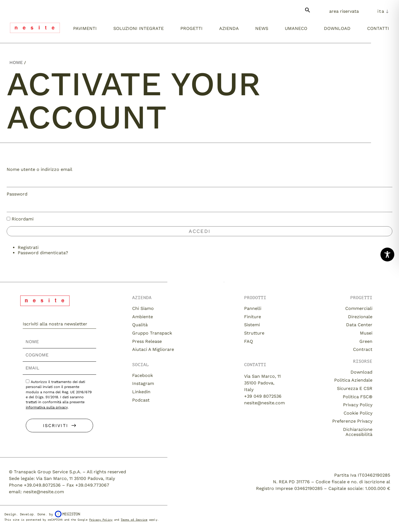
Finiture (253, 317)
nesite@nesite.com (264, 403)
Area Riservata (344, 11)
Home (16, 62)
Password (17, 194)
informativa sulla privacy (47, 407)
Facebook (143, 375)
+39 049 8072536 (263, 396)
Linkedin (141, 392)
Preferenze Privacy (352, 421)
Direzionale (360, 317)
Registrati (28, 247)
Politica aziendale (353, 380)
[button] (308, 12)
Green (366, 341)
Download (337, 28)
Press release (147, 341)
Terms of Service (134, 520)
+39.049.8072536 (42, 485)
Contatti (378, 28)
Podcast (141, 400)
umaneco (296, 28)
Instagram (143, 383)
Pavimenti (85, 28)
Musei (366, 333)
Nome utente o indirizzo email (39, 169)
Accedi (199, 231)
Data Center (359, 325)
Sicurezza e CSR (355, 388)
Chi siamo (143, 308)
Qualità (140, 325)
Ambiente (143, 317)
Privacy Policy (358, 405)
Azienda (229, 28)
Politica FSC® (358, 397)
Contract (363, 349)
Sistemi (252, 325)
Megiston (67, 514)
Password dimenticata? (43, 253)
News (262, 28)
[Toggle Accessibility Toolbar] (387, 255)
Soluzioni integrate (139, 28)
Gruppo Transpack (152, 333)
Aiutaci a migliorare (153, 349)
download (361, 372)
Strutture (254, 333)
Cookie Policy (358, 413)
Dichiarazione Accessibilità (358, 432)
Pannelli (253, 308)
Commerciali (359, 308)
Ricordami (23, 219)
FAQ (249, 341)
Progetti (191, 28)
